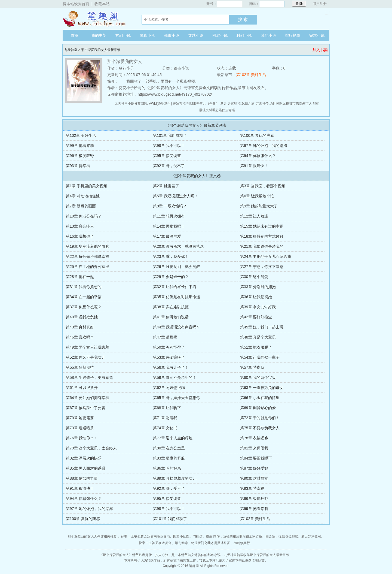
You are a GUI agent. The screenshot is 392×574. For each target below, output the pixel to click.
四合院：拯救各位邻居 (282, 536)
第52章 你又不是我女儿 (86, 357)
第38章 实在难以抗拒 (171, 307)
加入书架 (320, 50)
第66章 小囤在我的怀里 (260, 398)
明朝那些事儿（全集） (203, 104)
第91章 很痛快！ (254, 166)
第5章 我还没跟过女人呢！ (176, 196)
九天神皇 (97, 19)
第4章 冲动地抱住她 (83, 196)
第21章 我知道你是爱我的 (262, 246)
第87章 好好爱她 (254, 468)
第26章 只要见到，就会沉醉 (177, 267)
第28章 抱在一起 (80, 277)
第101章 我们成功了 (170, 135)
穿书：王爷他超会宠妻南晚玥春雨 (145, 536)
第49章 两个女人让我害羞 (88, 347)
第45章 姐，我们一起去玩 (262, 327)
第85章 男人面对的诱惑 (86, 468)
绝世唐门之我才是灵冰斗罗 (211, 543)
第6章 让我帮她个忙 (257, 196)
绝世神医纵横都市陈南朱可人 (291, 104)
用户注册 (320, 4)
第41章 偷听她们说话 (171, 317)
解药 (316, 104)
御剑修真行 (242, 543)
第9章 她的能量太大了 (259, 206)
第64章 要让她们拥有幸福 (88, 398)
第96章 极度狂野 (80, 156)
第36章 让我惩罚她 (256, 297)
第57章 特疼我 (252, 367)
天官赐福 (234, 104)
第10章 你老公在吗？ (84, 216)
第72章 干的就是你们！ (260, 418)
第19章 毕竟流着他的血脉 (88, 246)
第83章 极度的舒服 (169, 458)
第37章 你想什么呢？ (84, 307)
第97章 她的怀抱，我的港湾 (264, 146)
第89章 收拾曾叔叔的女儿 (175, 478)
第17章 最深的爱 (167, 236)
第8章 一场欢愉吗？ (170, 206)
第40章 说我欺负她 (82, 317)
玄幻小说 (123, 35)
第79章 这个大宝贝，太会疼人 (91, 448)
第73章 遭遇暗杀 (80, 428)
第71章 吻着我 (165, 418)
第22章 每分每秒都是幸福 (88, 256)
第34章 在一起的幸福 (84, 297)
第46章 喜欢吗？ (80, 337)
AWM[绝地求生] (160, 104)
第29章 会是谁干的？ (171, 277)
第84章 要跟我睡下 (256, 458)
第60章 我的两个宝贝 (258, 377)
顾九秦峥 (181, 543)
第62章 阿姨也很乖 (169, 388)
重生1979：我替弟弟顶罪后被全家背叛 (234, 536)
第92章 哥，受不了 (169, 166)
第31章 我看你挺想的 (84, 287)
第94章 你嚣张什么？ (258, 156)
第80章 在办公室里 (169, 448)
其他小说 (268, 35)
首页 (75, 35)
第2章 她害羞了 (166, 186)
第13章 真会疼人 (80, 226)
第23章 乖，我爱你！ (171, 256)
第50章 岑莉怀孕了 (169, 347)
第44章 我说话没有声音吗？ (177, 327)
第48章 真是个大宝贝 (258, 337)
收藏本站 (102, 4)
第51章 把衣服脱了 (256, 347)
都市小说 (171, 35)
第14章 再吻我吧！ (169, 226)
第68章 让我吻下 (167, 408)
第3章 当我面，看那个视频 (263, 186)
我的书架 (99, 35)
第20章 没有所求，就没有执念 (178, 246)
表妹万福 (179, 104)
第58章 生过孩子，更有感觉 (89, 377)
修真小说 (147, 35)
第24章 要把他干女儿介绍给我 (266, 256)
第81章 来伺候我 (254, 448)
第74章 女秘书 (165, 428)
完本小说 (317, 35)
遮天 (223, 104)
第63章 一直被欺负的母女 (262, 388)
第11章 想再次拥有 (169, 216)
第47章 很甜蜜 (165, 337)
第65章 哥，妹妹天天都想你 (177, 398)
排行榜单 (293, 35)
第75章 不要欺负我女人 (260, 428)
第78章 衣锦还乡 (254, 438)
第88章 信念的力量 (82, 478)
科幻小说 (244, 35)
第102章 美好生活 (251, 75)
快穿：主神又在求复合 (155, 543)
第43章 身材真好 (80, 327)
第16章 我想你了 (80, 236)
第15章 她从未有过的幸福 (262, 226)
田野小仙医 (181, 536)
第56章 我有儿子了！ (171, 367)
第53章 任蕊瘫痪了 (169, 357)
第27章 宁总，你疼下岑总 (262, 267)
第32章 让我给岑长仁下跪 (175, 287)
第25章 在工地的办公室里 (88, 267)
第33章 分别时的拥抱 (258, 287)
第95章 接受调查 (167, 156)
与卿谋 (198, 536)
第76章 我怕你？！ (82, 438)
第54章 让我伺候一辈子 (260, 357)
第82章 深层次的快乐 (84, 458)
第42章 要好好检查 (256, 317)
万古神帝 (262, 104)
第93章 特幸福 (78, 166)
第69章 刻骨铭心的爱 (258, 408)
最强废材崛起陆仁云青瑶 (217, 110)
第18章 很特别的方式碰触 (262, 236)
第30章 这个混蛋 (254, 277)
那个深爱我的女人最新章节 (101, 50)
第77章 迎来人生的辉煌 (173, 438)
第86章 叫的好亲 (167, 468)
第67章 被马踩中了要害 (86, 408)
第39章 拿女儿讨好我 (258, 307)
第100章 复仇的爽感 (257, 135)
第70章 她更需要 (80, 418)
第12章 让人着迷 (254, 216)
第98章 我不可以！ (169, 146)
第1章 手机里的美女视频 (87, 186)
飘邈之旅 (248, 104)
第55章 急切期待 (80, 367)
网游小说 (220, 35)
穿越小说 (196, 35)
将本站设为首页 (76, 4)
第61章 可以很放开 (82, 388)
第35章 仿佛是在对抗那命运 (177, 297)
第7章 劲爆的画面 (81, 206)
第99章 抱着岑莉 (80, 146)
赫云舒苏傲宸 (311, 536)
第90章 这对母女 (254, 478)
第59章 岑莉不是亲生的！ (175, 377)
